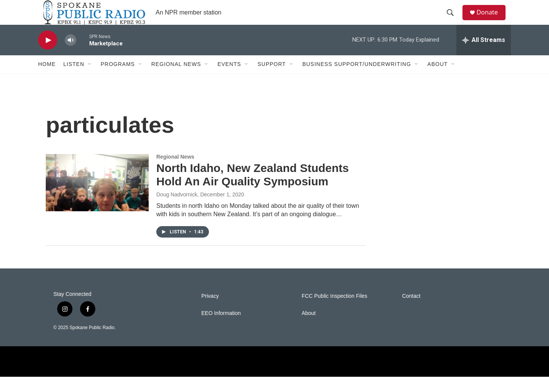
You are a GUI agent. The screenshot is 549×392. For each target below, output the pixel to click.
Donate (491, 20)
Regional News (176, 79)
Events (229, 79)
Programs (118, 79)
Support (271, 79)
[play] (48, 55)
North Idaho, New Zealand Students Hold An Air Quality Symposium (253, 190)
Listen (74, 79)
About (437, 79)
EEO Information (221, 329)
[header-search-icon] (453, 20)
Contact (411, 311)
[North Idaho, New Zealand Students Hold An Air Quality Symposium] (97, 198)
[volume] (71, 55)
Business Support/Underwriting (357, 79)
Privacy (210, 311)
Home (47, 79)
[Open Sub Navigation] (90, 79)
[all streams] (484, 55)
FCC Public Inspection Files (334, 311)
